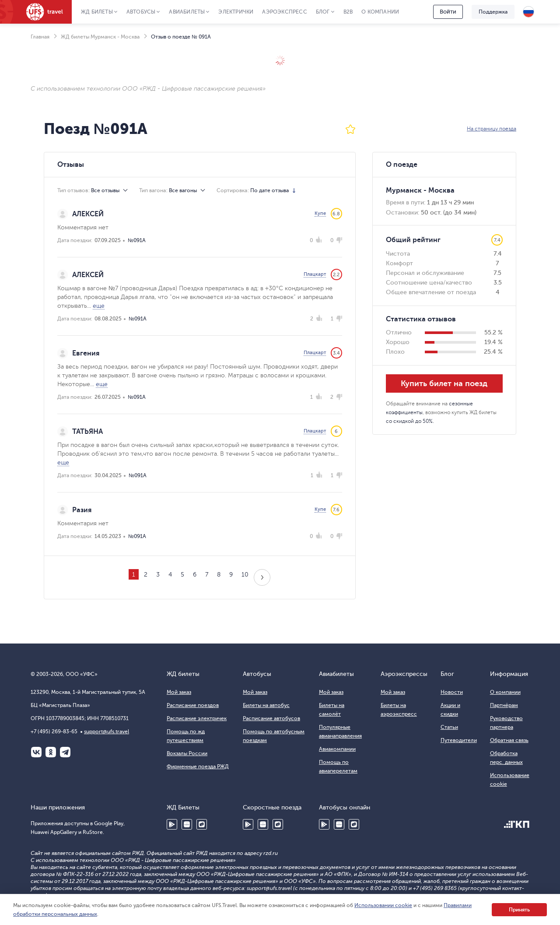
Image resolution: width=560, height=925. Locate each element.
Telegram (65, 752)
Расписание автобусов (271, 718)
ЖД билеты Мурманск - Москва (100, 37)
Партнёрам (504, 705)
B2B (348, 12)
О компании (380, 12)
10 (245, 575)
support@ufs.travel (107, 732)
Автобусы (141, 12)
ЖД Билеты (97, 12)
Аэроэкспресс (284, 12)
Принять (519, 910)
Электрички (236, 12)
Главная (40, 37)
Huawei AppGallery (187, 824)
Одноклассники (51, 752)
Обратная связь (509, 740)
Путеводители (459, 740)
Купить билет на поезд (444, 383)
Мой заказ (179, 692)
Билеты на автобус (266, 705)
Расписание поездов (193, 705)
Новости (452, 692)
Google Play (172, 824)
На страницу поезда (492, 129)
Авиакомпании (337, 749)
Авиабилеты (187, 12)
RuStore (202, 824)
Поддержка (493, 12)
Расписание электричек (197, 718)
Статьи (449, 727)
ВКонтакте (36, 752)
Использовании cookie (383, 905)
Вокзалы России (187, 753)
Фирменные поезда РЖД (198, 767)
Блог (323, 12)
